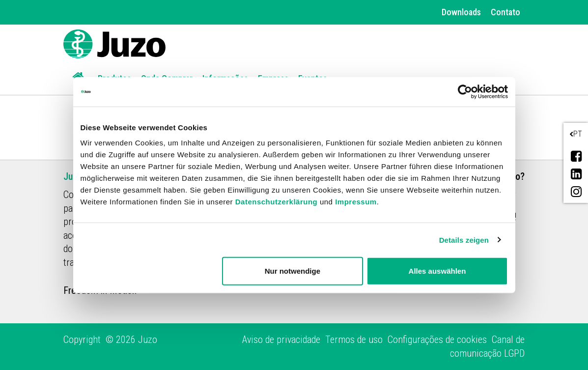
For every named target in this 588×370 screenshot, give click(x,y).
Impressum (356, 202)
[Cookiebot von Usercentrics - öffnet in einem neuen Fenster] (465, 91)
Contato (505, 12)
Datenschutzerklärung (277, 202)
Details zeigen (464, 240)
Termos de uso (354, 340)
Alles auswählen (437, 271)
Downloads (461, 12)
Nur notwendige (293, 271)
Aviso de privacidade (281, 340)
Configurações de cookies (437, 340)
